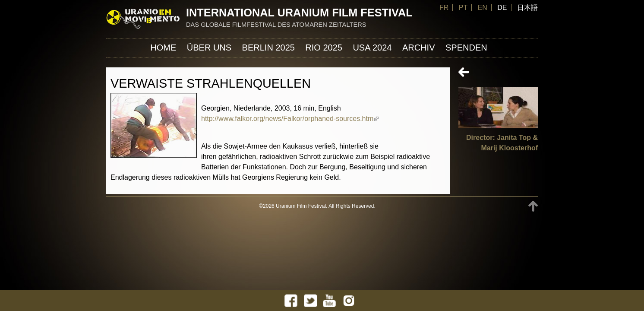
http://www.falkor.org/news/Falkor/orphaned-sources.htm (290, 119)
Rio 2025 (324, 48)
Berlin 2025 (268, 48)
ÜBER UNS (209, 48)
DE (502, 8)
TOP (533, 206)
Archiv (419, 48)
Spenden (466, 48)
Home (163, 48)
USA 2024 (372, 48)
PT (463, 8)
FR (444, 8)
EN (483, 8)
